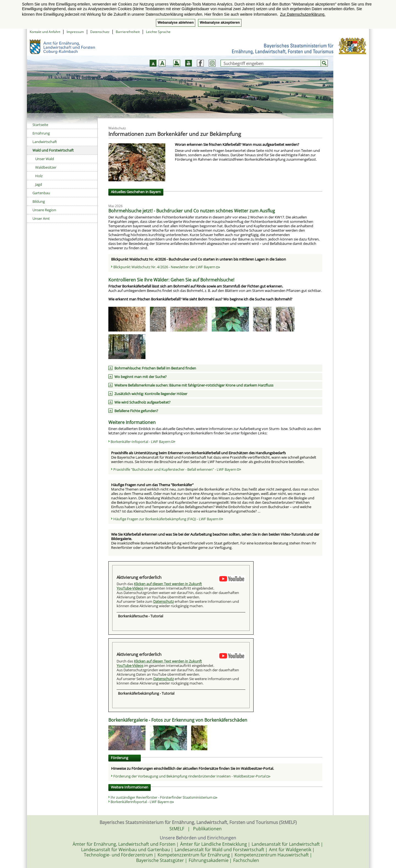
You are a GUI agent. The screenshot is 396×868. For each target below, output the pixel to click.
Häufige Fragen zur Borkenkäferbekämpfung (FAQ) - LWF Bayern (168, 519)
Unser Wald (45, 159)
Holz (39, 176)
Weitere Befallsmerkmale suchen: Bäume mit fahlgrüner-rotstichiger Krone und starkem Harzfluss (194, 385)
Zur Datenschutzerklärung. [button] (303, 14)
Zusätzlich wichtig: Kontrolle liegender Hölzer (151, 394)
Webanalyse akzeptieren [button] (220, 23)
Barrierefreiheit (128, 32)
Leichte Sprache (158, 32)
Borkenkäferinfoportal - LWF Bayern (142, 802)
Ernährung (41, 133)
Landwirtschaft (45, 142)
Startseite (40, 125)
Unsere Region (44, 210)
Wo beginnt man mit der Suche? (141, 377)
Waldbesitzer (46, 167)
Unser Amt (41, 218)
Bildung (39, 201)
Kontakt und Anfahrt (45, 32)
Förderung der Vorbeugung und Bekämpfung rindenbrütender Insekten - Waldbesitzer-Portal (192, 776)
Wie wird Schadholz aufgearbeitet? (142, 402)
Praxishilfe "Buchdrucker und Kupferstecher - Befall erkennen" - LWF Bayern (177, 469)
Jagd (39, 184)
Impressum (75, 32)
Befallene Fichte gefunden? (136, 411)
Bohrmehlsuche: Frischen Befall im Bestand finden (155, 368)
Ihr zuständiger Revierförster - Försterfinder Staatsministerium (164, 797)
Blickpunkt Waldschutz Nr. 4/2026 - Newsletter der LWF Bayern (167, 267)
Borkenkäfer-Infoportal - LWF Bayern (143, 442)
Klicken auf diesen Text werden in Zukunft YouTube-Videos (159, 586)
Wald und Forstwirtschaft (53, 150)
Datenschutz (100, 32)
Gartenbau (41, 193)
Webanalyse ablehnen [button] (176, 23)
